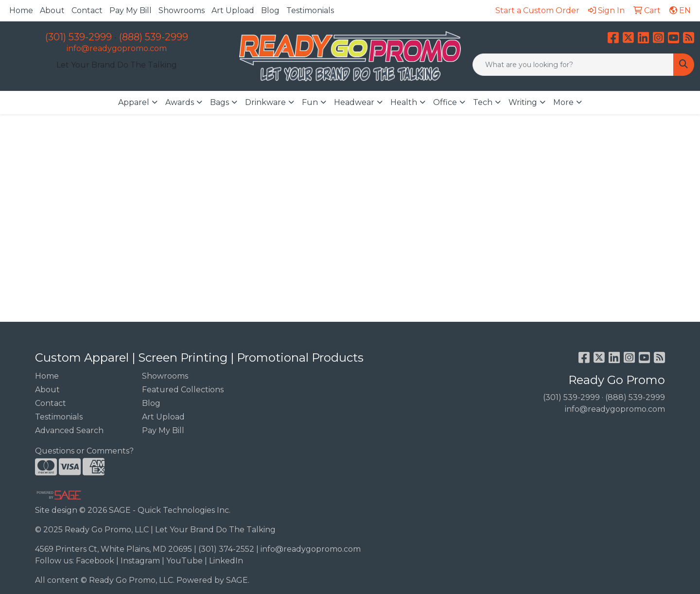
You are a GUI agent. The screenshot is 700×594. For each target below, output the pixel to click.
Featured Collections (183, 390)
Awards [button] (180, 102)
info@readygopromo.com (117, 48)
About (52, 10)
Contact (87, 10)
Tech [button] (483, 102)
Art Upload (233, 10)
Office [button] (445, 102)
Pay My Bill (131, 10)
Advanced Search (69, 430)
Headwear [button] (354, 102)
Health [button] (404, 102)
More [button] (563, 102)
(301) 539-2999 (79, 37)
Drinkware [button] (265, 102)
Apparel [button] (134, 102)
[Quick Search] (573, 65)
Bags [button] (219, 102)
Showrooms (182, 10)
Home (21, 10)
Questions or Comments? (84, 451)
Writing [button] (523, 102)
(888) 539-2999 (154, 37)
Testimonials (310, 10)
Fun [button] (310, 102)
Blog (270, 10)
